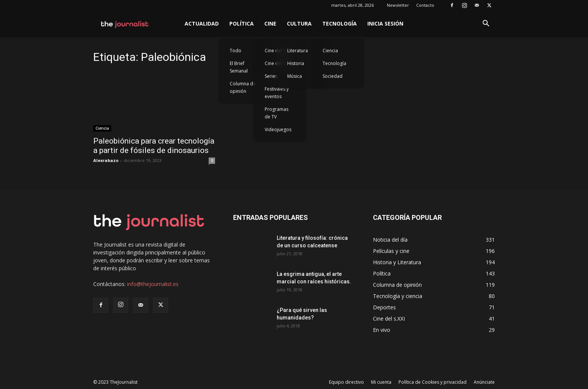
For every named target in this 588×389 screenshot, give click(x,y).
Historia (296, 63)
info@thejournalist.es (153, 284)
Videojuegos (278, 129)
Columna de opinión (243, 87)
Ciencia (330, 51)
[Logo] (125, 24)
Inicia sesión (385, 23)
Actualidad (202, 23)
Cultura (299, 23)
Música (295, 76)
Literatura (298, 51)
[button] (486, 24)
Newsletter (398, 5)
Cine (270, 23)
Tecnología (339, 23)
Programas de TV (277, 113)
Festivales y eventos (277, 93)
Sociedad (333, 76)
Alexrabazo (106, 160)
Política (242, 23)
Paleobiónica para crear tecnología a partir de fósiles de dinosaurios (154, 146)
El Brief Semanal (239, 67)
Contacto (425, 5)
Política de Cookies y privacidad (433, 382)
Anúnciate (484, 382)
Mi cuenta (381, 382)
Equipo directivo (346, 382)
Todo (236, 51)
